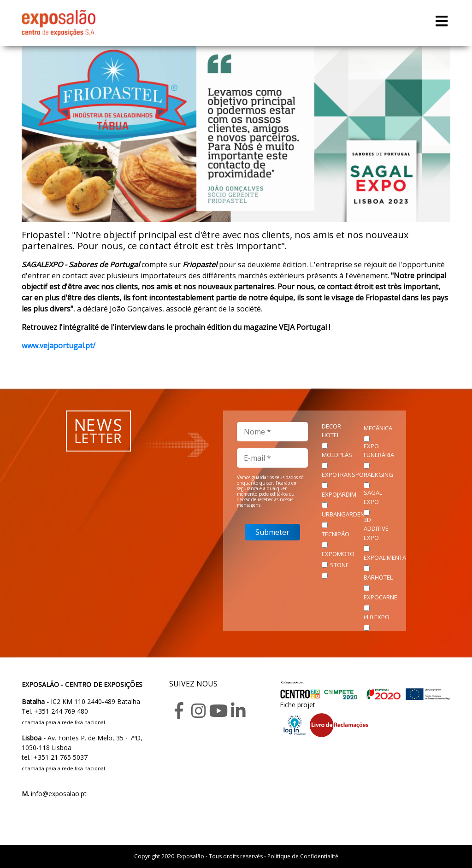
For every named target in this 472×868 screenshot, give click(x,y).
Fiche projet (298, 705)
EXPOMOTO (338, 554)
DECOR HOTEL (331, 431)
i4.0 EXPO (377, 617)
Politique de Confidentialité (303, 856)
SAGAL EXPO (373, 497)
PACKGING (378, 475)
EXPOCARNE (381, 597)
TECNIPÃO (336, 534)
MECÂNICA (378, 428)
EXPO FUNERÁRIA (379, 451)
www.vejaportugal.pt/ (59, 346)
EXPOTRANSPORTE (348, 475)
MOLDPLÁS (337, 455)
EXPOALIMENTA (385, 557)
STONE (339, 565)
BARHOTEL (378, 577)
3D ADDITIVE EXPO (376, 529)
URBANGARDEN (343, 514)
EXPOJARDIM (339, 494)
